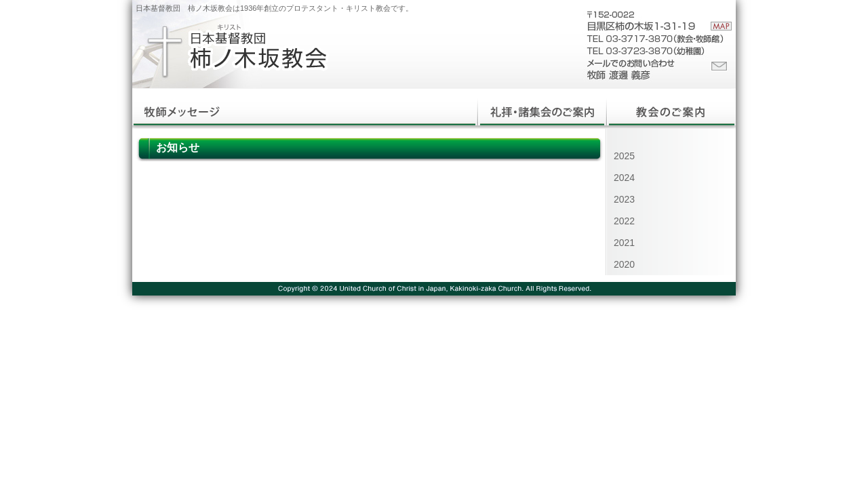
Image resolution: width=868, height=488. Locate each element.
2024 (624, 178)
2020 (624, 264)
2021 (624, 243)
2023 (624, 199)
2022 (624, 221)
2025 (624, 156)
